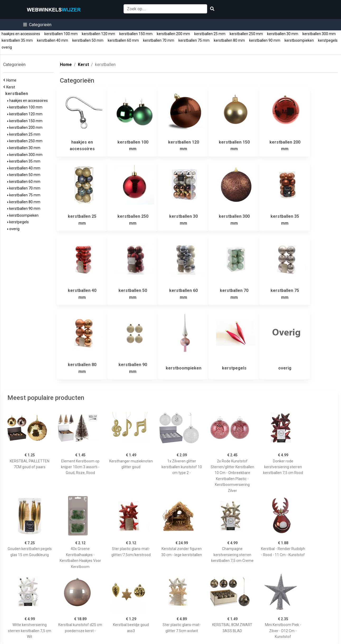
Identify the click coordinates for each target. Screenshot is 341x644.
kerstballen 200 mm (173, 34)
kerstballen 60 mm (123, 40)
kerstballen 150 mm (136, 34)
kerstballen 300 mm (319, 34)
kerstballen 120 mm (98, 34)
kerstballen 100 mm (61, 34)
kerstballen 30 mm (283, 34)
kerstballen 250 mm (246, 34)
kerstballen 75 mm (194, 40)
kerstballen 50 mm (88, 40)
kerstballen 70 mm (159, 40)
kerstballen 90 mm (265, 40)
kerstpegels (328, 40)
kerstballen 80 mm (229, 40)
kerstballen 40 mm (53, 40)
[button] (37, 25)
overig (7, 47)
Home (12, 80)
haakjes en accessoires (21, 34)
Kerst (11, 87)
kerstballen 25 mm (210, 34)
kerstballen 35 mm (17, 40)
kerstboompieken (299, 40)
